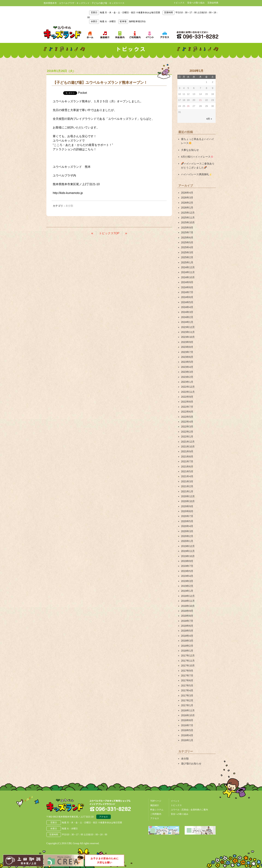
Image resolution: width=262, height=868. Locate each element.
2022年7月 (187, 407)
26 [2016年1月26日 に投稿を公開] (188, 106)
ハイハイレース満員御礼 (196, 174)
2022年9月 (187, 397)
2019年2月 (187, 586)
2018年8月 (187, 616)
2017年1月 (187, 705)
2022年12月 (188, 387)
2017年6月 (187, 680)
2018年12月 (188, 596)
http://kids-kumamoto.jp (68, 193)
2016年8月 (187, 720)
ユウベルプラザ (63, 175)
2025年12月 (188, 213)
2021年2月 (187, 486)
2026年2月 (187, 203)
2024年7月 (187, 292)
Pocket (83, 93)
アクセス (104, 817)
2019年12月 (188, 546)
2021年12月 (188, 442)
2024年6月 (187, 297)
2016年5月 (187, 730)
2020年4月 (187, 526)
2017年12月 (188, 656)
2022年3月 (187, 427)
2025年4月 (187, 247)
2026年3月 (187, 198)
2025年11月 (188, 218)
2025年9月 (187, 228)
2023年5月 (187, 362)
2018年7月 (187, 621)
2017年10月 (188, 666)
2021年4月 (187, 476)
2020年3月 (187, 531)
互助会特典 (213, 3)
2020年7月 (187, 516)
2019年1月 (187, 591)
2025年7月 (187, 232)
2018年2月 (187, 646)
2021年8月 (187, 457)
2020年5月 (187, 521)
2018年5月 (187, 631)
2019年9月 (187, 561)
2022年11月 (188, 392)
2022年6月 (187, 412)
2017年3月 (187, 696)
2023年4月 (187, 367)
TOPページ (156, 801)
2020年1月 (187, 541)
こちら (89, 149)
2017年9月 (187, 671)
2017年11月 (188, 661)
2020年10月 (188, 501)
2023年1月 (187, 382)
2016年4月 (187, 735)
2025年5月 (187, 242)
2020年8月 (187, 511)
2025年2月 (187, 257)
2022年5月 (187, 417)
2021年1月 (187, 491)
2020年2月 (187, 536)
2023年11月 (188, 332)
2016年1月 (187, 740)
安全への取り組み (196, 3)
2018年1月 (187, 651)
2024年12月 (188, 267)
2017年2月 (187, 700)
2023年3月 (187, 372)
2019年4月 (187, 576)
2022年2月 (187, 432)
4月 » (209, 119)
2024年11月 (188, 272)
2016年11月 (188, 710)
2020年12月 (188, 496)
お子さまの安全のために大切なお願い (105, 860)
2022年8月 (187, 402)
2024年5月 (187, 302)
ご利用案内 (156, 814)
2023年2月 (187, 377)
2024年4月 (187, 307)
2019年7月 (187, 566)
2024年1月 (187, 322)
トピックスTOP (109, 233)
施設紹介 (155, 805)
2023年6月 (187, 357)
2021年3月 (187, 481)
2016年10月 (188, 715)
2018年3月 (187, 641)
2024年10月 (188, 277)
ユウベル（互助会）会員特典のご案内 (189, 810)
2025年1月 (187, 262)
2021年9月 (187, 451)
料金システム (157, 810)
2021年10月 (188, 447)
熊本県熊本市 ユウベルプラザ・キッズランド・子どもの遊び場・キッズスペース (62, 33)
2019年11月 (188, 551)
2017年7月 (187, 676)
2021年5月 (187, 471)
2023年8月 (187, 347)
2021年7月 (187, 461)
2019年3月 (187, 581)
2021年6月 (187, 467)
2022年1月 (187, 437)
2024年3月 (187, 312)
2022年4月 (187, 422)
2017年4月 (187, 690)
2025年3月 (187, 252)
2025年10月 (188, 222)
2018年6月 (187, 626)
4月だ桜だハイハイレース (197, 157)
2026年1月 (187, 208)
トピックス (179, 3)
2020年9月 (187, 506)
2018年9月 (187, 611)
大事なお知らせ (190, 150)
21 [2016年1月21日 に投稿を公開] (200, 100)
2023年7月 (187, 352)
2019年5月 (187, 571)
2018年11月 (188, 601)
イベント (175, 801)
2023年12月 (188, 327)
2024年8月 (187, 287)
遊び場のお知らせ (191, 763)
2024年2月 (187, 317)
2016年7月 (187, 725)
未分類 (185, 759)
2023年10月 (188, 337)
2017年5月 (187, 686)
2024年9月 (187, 282)
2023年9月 (187, 342)
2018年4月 (187, 636)
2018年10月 (188, 606)
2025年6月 (187, 238)
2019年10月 (188, 556)
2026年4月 (187, 193)
